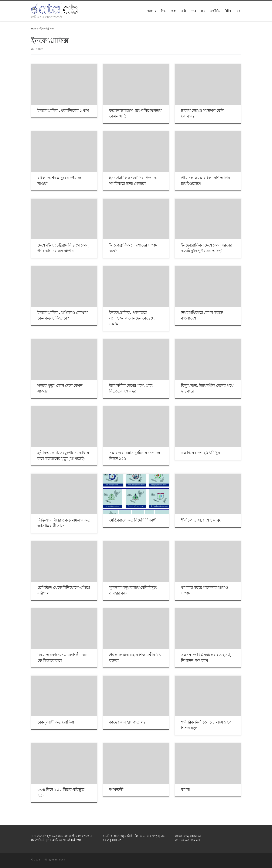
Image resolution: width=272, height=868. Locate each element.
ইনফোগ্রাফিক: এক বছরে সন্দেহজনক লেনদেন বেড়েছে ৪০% (132, 318)
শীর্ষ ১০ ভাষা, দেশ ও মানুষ (201, 520)
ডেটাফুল (45, 840)
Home (35, 28)
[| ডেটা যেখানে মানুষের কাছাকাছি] (55, 8)
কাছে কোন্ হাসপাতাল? (127, 722)
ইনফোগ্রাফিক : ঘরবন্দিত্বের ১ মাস (63, 110)
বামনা (186, 789)
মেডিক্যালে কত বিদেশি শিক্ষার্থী (133, 520)
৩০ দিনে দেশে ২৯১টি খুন (201, 453)
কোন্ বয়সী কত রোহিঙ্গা (56, 722)
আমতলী (116, 789)
